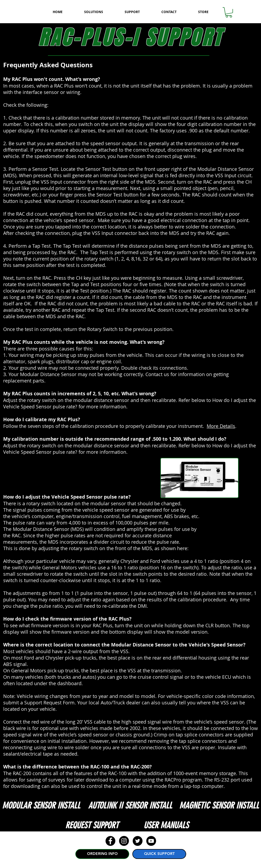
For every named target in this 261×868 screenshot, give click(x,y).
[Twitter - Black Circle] (138, 841)
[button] (229, 12)
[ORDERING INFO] (102, 854)
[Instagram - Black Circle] (124, 841)
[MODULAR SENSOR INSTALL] (41, 806)
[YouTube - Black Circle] (151, 841)
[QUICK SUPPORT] (159, 854)
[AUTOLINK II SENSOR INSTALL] (130, 806)
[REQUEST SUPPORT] (92, 825)
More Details (221, 426)
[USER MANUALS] (166, 825)
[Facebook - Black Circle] (110, 841)
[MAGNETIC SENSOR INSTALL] (219, 806)
